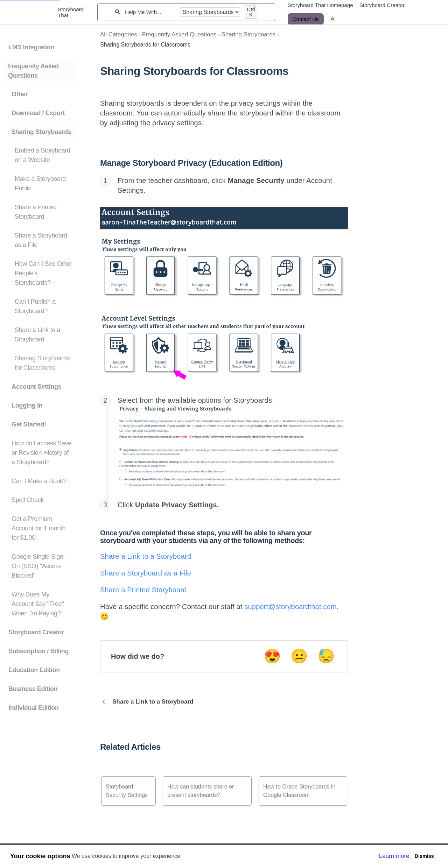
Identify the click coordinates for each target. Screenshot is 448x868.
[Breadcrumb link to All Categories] (119, 34)
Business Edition (33, 689)
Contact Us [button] (306, 19)
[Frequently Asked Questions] (179, 34)
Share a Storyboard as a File (146, 573)
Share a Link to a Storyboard (146, 556)
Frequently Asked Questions (33, 71)
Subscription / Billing (38, 651)
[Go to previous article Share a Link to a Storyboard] (149, 702)
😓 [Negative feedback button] (326, 656)
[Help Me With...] (150, 12)
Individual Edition (34, 708)
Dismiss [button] (424, 856)
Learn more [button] (394, 856)
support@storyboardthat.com (290, 607)
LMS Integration (31, 47)
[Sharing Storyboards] (248, 34)
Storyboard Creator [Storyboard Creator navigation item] (382, 5)
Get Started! (29, 424)
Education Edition (34, 670)
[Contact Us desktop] (306, 19)
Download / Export (38, 113)
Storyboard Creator (36, 632)
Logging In (27, 405)
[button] (332, 19)
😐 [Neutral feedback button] (299, 656)
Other (20, 94)
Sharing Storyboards (41, 132)
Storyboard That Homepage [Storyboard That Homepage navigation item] (320, 5)
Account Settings (36, 387)
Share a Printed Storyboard (143, 590)
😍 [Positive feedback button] (272, 656)
